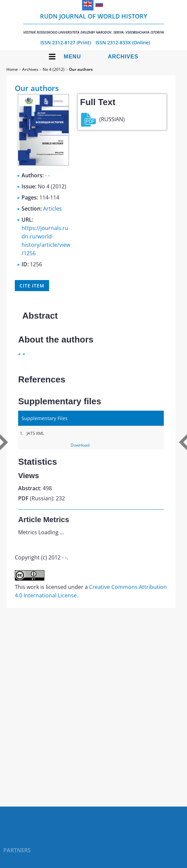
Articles (52, 209)
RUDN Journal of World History (93, 23)
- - (47, 175)
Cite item (32, 286)
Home (12, 69)
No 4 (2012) (54, 69)
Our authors (81, 69)
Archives (123, 57)
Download (80, 445)
